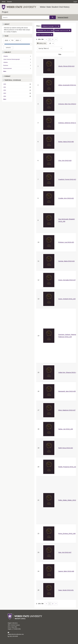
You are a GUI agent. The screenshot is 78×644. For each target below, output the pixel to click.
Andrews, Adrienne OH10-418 (68, 123)
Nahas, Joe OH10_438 (66, 429)
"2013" (51, 26)
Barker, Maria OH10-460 (66, 142)
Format (7, 76)
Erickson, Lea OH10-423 (66, 242)
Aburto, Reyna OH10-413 (66, 66)
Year (6, 36)
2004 (5, 96)
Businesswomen (8, 68)
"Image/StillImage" (45, 35)
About (7, 24)
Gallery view (42, 43)
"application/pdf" (63, 30)
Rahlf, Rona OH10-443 (66, 448)
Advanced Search (63, 17)
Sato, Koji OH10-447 (65, 552)
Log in (75, 2)
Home (4, 2)
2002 (5, 90)
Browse (10, 2)
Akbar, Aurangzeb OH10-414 (67, 85)
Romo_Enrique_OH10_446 (67, 533)
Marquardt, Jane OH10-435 (67, 391)
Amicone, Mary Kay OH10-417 (68, 104)
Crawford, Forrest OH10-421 (67, 179)
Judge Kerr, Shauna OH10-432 (68, 372)
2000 (5, 84)
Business (6, 65)
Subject (8, 52)
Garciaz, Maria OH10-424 (66, 261)
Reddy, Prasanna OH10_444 (67, 467)
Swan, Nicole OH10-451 (66, 590)
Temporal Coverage (13, 80)
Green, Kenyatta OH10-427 (67, 280)
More (5, 71)
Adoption (6, 56)
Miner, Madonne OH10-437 (67, 410)
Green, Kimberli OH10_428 (67, 299)
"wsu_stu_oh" (45, 30)
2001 (5, 87)
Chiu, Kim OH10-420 (65, 160)
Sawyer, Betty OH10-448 (66, 571)
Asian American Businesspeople (12, 59)
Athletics (6, 62)
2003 (5, 93)
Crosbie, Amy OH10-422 (66, 198)
